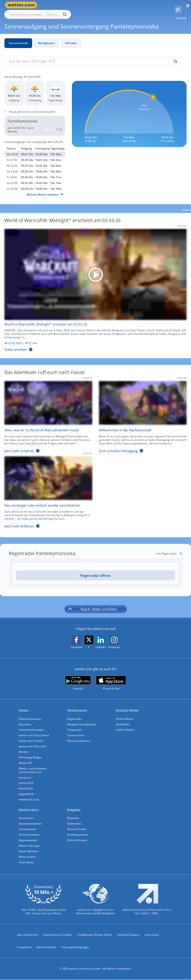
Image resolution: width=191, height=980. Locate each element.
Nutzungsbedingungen (75, 948)
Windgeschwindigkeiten (82, 720)
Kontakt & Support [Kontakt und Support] (128, 936)
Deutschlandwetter (31, 822)
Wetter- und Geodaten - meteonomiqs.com (34, 767)
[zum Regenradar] (169, 548)
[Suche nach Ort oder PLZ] (75, 5)
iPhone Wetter (125, 714)
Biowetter (74, 817)
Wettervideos (29, 808)
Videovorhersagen (31, 714)
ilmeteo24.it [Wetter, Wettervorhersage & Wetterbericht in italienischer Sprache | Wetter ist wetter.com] (27, 786)
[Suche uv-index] (174, 56)
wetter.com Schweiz (32, 737)
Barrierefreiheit (46, 948)
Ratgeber (75, 808)
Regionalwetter (29, 840)
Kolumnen (26, 720)
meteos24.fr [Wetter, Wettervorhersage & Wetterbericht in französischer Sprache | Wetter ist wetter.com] (27, 780)
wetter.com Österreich (33, 743)
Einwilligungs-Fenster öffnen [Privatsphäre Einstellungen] (95, 936)
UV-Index (71, 38)
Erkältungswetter (78, 834)
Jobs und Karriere (28, 936)
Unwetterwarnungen (32, 725)
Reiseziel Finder (78, 828)
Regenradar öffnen (96, 570)
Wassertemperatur (80, 737)
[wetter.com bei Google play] (78, 678)
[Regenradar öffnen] (95, 570)
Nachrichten (27, 817)
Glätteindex (75, 822)
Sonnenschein (77, 731)
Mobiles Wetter (128, 705)
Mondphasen (46, 38)
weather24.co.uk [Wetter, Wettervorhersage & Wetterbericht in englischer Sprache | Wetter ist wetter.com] (30, 798)
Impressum (152, 936)
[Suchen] (103, 5)
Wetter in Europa (30, 845)
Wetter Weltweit (29, 851)
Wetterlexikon (28, 857)
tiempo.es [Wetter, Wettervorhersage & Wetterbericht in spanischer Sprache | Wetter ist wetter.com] (25, 775)
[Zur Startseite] (22, 5)
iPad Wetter (124, 720)
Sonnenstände (18, 38)
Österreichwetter (30, 834)
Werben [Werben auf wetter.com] (24, 748)
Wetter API (26, 760)
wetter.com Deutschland (34, 731)
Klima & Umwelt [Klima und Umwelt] (78, 840)
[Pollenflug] (178, 5)
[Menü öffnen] (186, 5)
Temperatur (75, 725)
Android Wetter (126, 725)
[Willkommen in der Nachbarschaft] (140, 413)
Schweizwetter (28, 828)
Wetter (24, 705)
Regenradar (75, 714)
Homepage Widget (31, 754)
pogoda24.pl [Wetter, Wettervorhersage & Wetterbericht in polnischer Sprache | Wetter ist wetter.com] (27, 792)
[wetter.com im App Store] (111, 678)
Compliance (24, 948)
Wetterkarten (78, 705)
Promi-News (27, 863)
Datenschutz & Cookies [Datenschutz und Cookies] (58, 936)
